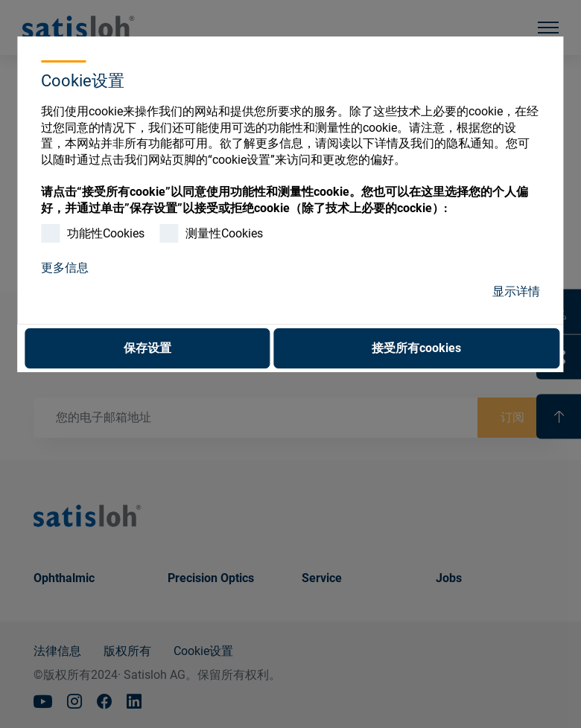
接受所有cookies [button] (416, 348)
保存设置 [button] (147, 348)
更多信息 (65, 268)
